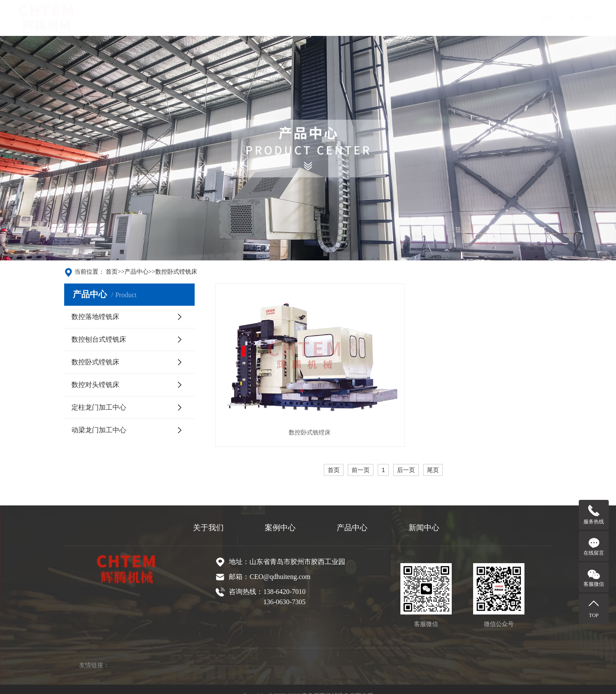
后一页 (406, 446)
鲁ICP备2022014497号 (320, 682)
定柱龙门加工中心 (99, 407)
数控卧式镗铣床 (176, 272)
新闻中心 (349, 18)
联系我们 (392, 18)
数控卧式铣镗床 (294, 408)
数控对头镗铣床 (95, 385)
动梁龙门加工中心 (99, 430)
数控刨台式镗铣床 (99, 339)
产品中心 (264, 18)
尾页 (433, 446)
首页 (185, 18)
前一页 (361, 446)
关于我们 (221, 18)
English (432, 18)
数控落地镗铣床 (95, 317)
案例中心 (307, 18)
